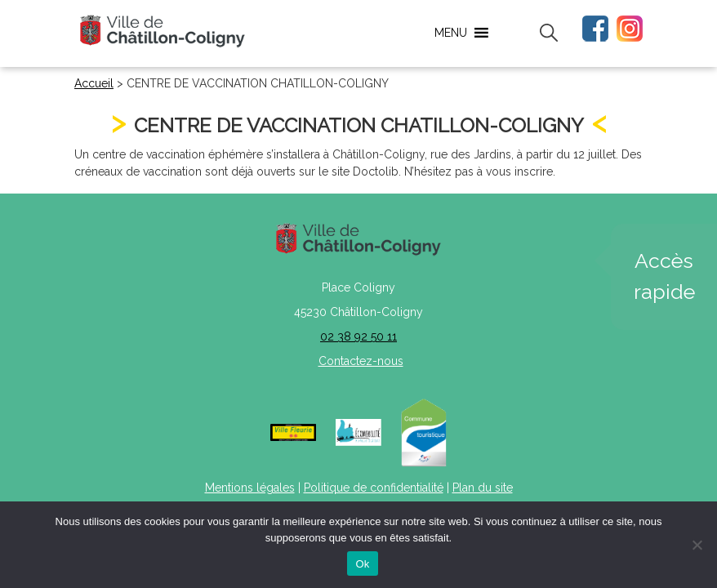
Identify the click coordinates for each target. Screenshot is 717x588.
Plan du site (483, 488)
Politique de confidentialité (374, 488)
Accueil (94, 83)
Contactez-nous (361, 361)
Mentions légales (250, 488)
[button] (451, 33)
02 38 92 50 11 (358, 336)
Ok (362, 564)
